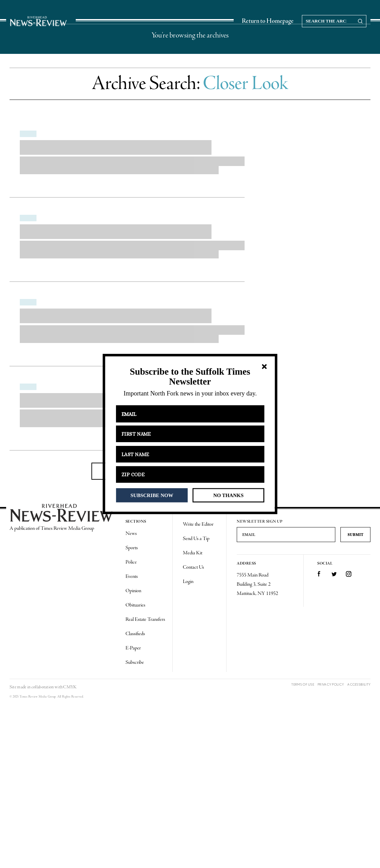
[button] (190, 377)
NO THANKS (228, 495)
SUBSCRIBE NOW (152, 495)
